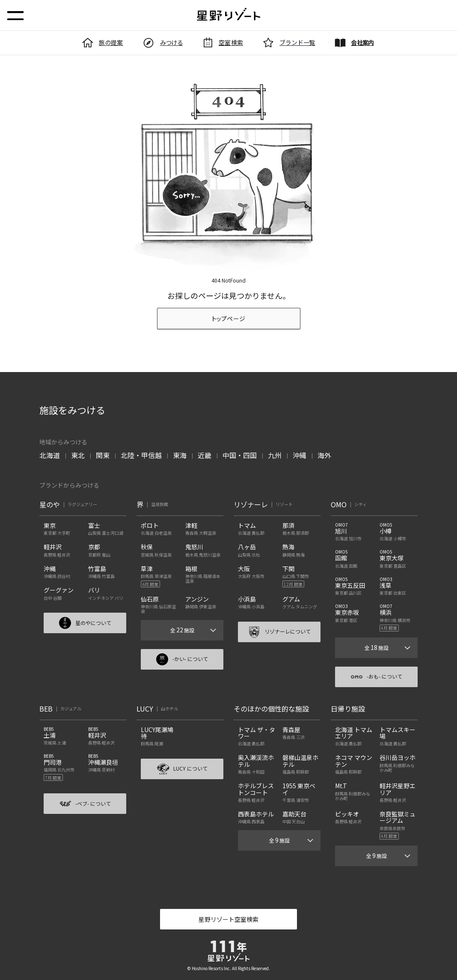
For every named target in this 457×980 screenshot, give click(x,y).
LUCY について (182, 769)
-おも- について (376, 677)
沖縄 (300, 455)
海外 (324, 455)
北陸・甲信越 (141, 455)
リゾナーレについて (279, 632)
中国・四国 (240, 455)
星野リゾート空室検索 (228, 919)
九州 (275, 455)
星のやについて (85, 623)
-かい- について (182, 659)
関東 (103, 455)
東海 (180, 455)
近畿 (205, 455)
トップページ (229, 319)
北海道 (50, 455)
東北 (78, 455)
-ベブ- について (85, 804)
